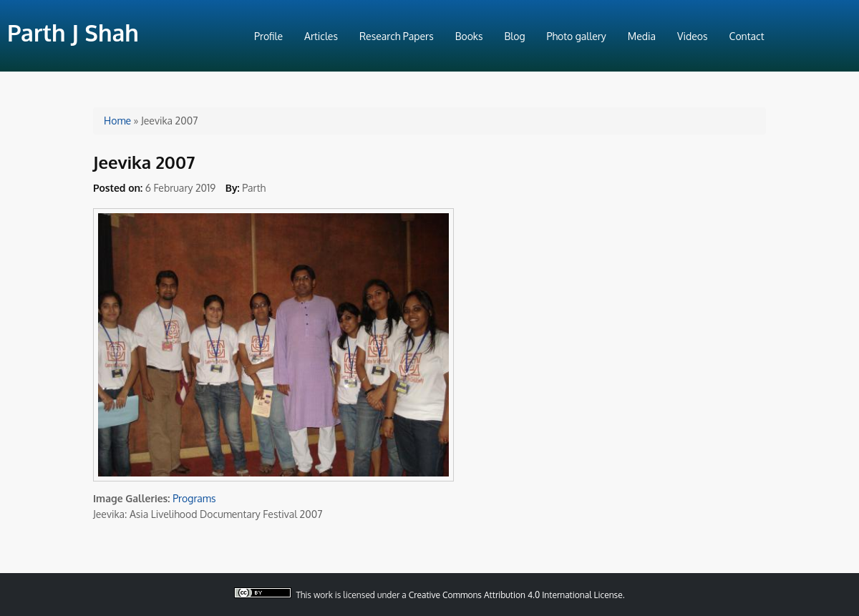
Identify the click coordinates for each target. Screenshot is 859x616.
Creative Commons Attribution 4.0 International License (516, 595)
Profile (268, 36)
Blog (515, 36)
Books (469, 36)
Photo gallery (577, 36)
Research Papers (397, 36)
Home (117, 121)
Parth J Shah (73, 33)
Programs (194, 498)
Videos (692, 36)
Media (642, 36)
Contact (747, 36)
